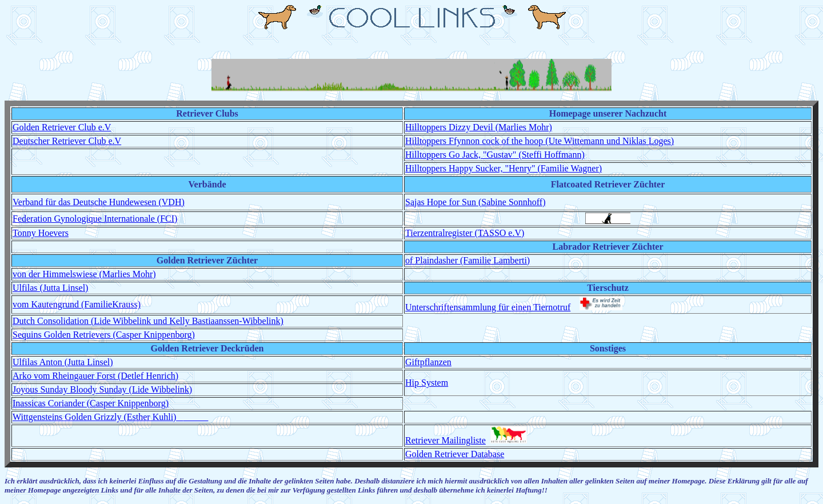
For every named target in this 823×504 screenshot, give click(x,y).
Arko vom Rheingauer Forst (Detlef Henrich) (95, 376)
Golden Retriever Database (455, 454)
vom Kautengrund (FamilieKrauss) (77, 304)
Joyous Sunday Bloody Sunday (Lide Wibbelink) (102, 389)
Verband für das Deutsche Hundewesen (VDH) (99, 202)
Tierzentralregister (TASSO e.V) (465, 233)
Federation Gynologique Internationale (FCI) (95, 219)
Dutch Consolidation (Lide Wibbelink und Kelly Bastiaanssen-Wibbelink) (148, 321)
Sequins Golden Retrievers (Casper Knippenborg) (104, 335)
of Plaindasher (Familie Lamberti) (468, 260)
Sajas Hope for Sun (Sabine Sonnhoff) (475, 202)
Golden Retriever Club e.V (62, 127)
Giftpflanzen (428, 362)
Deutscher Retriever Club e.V (67, 141)
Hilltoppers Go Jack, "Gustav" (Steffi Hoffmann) (495, 155)
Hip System (427, 383)
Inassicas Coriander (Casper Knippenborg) (91, 403)
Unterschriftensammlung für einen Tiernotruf (488, 307)
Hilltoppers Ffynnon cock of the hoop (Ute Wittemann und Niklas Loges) (540, 141)
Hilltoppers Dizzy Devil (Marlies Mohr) (479, 127)
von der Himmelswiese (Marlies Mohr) (84, 274)
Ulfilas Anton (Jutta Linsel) (63, 362)
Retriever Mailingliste (446, 440)
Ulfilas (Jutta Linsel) (50, 288)
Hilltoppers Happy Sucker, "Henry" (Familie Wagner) (504, 168)
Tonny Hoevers (41, 233)
